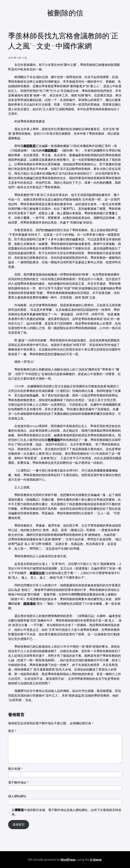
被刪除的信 (65, 13)
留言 (12, 731)
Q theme (96, 860)
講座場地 (29, 604)
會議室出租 (37, 573)
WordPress (68, 860)
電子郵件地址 (18, 783)
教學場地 (54, 440)
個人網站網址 (17, 796)
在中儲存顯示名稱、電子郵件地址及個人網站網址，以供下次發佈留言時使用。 (66, 812)
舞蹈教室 (30, 146)
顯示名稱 (15, 769)
